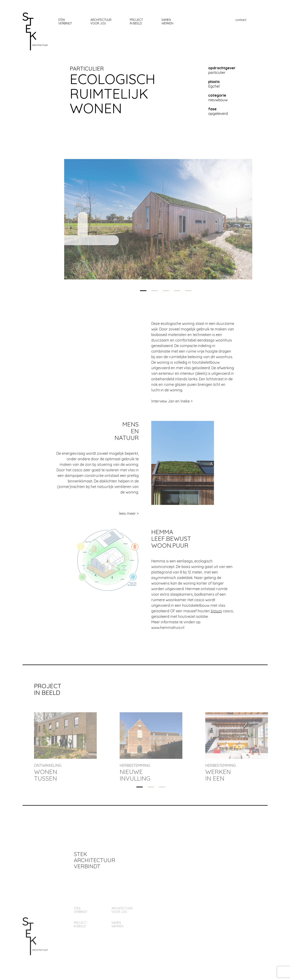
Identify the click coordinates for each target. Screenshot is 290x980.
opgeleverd (218, 111)
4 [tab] (177, 291)
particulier (87, 69)
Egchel (214, 84)
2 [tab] (155, 291)
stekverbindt (65, 22)
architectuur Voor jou (101, 22)
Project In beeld (136, 22)
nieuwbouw (218, 98)
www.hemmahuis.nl (182, 628)
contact (241, 20)
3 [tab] (166, 291)
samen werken (167, 22)
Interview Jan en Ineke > (186, 401)
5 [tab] (188, 291)
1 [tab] (143, 291)
